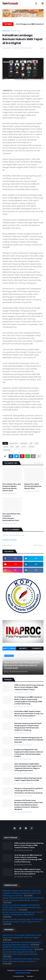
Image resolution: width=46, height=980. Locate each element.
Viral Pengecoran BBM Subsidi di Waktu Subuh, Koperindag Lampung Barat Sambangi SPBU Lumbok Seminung (30, 24)
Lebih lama (38, 545)
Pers (12, 447)
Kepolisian (24, 443)
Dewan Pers (16, 31)
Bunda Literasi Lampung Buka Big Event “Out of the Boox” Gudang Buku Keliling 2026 (22, 913)
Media (6, 447)
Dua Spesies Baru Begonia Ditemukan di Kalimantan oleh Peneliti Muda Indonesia (20, 953)
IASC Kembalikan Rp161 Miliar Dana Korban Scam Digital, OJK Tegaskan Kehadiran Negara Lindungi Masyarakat (28, 767)
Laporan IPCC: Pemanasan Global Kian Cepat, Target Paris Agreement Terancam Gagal (22, 936)
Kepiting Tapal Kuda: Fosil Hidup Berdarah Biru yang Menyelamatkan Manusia (22, 943)
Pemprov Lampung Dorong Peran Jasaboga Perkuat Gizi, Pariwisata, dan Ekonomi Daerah (29, 791)
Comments (37, 648)
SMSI (18, 447)
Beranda (6, 31)
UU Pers (31, 447)
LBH (31, 443)
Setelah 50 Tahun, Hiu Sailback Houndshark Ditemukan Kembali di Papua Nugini (21, 948)
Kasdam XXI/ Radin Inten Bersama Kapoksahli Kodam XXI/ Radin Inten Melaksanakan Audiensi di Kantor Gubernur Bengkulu (29, 805)
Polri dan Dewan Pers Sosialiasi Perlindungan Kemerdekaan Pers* (11, 517)
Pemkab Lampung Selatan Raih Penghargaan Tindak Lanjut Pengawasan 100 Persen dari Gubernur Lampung (28, 727)
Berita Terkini (9, 648)
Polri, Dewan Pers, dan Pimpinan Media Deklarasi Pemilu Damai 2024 (12, 487)
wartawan (7, 450)
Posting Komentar (10, 540)
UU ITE (24, 447)
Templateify (21, 970)
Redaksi (30, 976)
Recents (23, 648)
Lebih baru (8, 545)
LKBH (36, 443)
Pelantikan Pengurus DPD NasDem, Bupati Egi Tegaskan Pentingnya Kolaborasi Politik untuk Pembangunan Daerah (22, 893)
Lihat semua (39, 463)
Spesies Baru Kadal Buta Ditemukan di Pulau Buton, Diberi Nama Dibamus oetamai (21, 960)
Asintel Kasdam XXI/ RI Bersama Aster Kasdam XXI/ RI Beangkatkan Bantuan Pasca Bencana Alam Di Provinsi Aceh (22, 664)
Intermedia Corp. (23, 973)
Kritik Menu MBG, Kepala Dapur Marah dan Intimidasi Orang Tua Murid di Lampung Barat (29, 714)
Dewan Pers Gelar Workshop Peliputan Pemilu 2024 (33, 486)
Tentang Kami (18, 976)
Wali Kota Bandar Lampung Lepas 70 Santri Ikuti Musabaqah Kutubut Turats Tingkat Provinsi (23, 921)
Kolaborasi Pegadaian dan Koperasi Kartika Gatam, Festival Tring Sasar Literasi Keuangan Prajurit (29, 753)
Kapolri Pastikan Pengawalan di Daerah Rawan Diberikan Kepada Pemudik (29, 740)
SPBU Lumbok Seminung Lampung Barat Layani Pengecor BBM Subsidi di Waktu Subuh (29, 687)
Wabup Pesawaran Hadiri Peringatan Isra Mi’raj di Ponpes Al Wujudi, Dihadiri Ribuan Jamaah (23, 899)
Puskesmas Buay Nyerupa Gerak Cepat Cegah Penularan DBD (28, 779)
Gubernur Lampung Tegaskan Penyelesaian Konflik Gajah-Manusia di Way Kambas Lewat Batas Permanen (22, 907)
